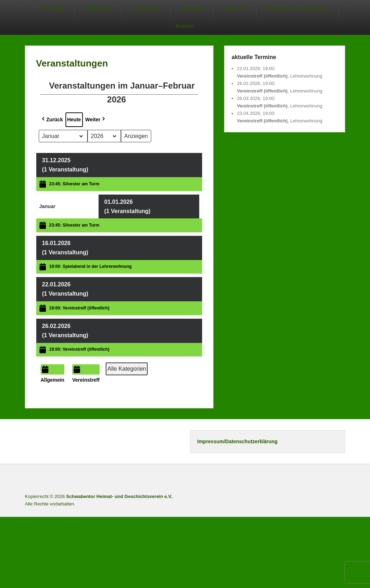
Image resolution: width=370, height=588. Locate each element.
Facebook (292, 479)
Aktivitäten (99, 9)
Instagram (323, 479)
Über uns (236, 9)
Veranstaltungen (72, 63)
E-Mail (339, 479)
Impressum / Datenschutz (298, 9)
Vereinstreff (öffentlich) (262, 76)
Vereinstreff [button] (86, 374)
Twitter (308, 479)
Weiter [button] (96, 120)
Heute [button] (74, 120)
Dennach (192, 9)
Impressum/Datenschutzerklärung (238, 441)
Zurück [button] (52, 120)
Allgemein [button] (52, 374)
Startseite (53, 9)
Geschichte (146, 9)
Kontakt (185, 26)
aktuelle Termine (254, 57)
